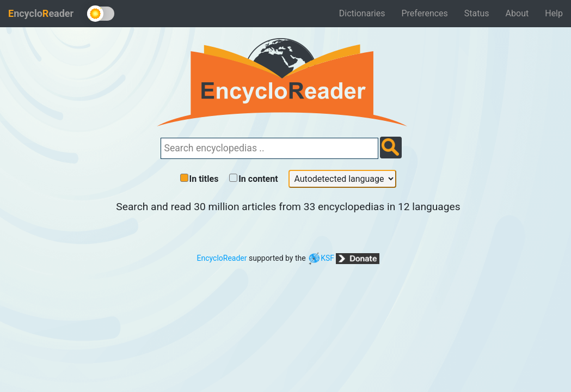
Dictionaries (362, 13)
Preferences (424, 13)
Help (554, 13)
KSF (321, 258)
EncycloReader (222, 258)
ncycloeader (41, 13)
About (517, 13)
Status (477, 13)
